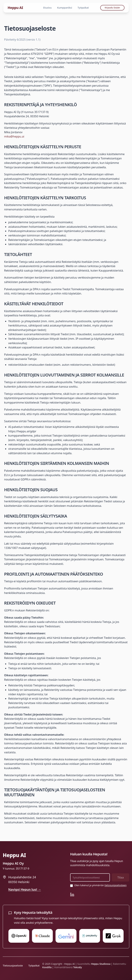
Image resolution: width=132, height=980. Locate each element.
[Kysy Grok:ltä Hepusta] (113, 936)
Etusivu (47, 8)
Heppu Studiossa (101, 964)
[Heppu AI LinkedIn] (72, 895)
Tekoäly (78, 967)
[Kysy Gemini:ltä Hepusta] (66, 936)
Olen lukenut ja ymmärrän (100, 885)
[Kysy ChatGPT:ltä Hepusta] (19, 936)
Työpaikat (83, 8)
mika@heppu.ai (14, 136)
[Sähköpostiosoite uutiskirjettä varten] (90, 877)
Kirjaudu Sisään (112, 8)
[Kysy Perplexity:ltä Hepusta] (90, 936)
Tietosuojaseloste (13, 966)
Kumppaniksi (65, 8)
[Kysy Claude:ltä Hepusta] (42, 936)
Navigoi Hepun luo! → (25, 889)
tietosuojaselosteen (115, 885)
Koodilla (47, 967)
